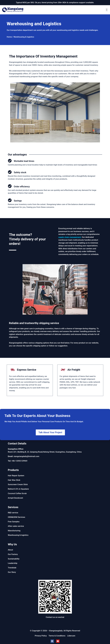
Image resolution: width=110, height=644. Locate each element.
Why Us (12, 544)
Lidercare (71, 636)
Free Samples (14, 522)
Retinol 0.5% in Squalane (18, 489)
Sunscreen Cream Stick (18, 484)
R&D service (13, 513)
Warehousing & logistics (18, 535)
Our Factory (13, 554)
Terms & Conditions (57, 636)
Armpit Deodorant (15, 498)
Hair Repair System (16, 476)
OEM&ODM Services (16, 517)
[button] (107, 10)
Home (9, 37)
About (10, 550)
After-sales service (16, 526)
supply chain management (70, 237)
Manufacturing (14, 531)
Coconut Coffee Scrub (17, 493)
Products (13, 470)
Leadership (13, 563)
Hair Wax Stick (14, 480)
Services (13, 507)
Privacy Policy (41, 636)
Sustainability (14, 559)
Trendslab (12, 568)
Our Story (12, 572)
